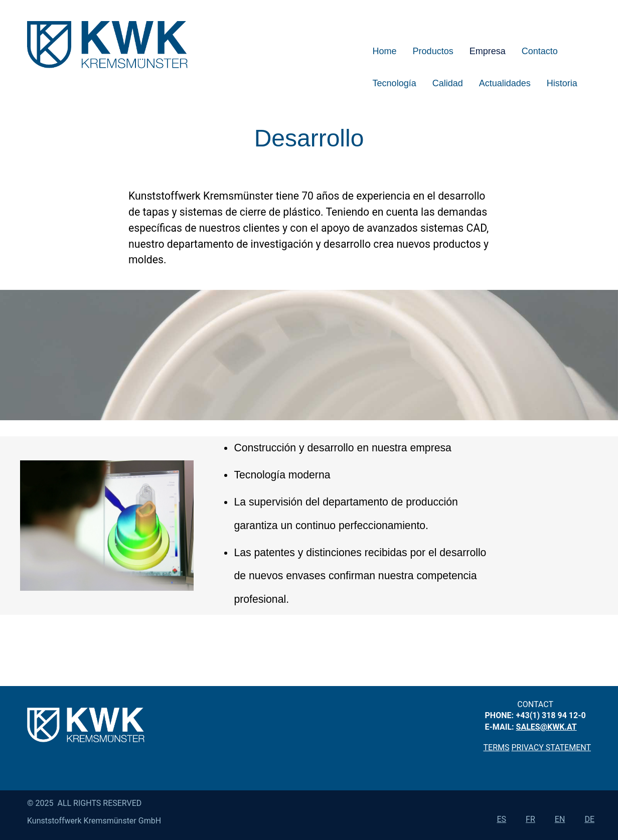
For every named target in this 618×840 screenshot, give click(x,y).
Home (385, 51)
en (560, 819)
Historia (562, 83)
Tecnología (395, 83)
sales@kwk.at (547, 727)
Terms (497, 747)
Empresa (488, 51)
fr (530, 819)
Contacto (540, 51)
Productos (433, 51)
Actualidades (505, 83)
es (501, 819)
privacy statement (551, 747)
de (589, 819)
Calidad (448, 83)
